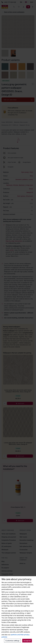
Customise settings (12, 641)
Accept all (27, 641)
